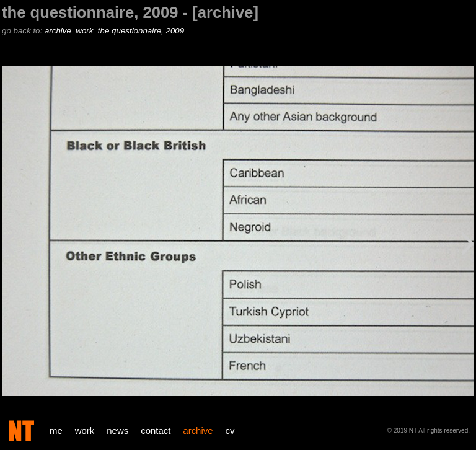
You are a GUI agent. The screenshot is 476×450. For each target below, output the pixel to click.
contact (156, 430)
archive (59, 31)
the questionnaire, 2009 (142, 31)
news (117, 430)
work (86, 31)
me (56, 430)
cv (230, 430)
